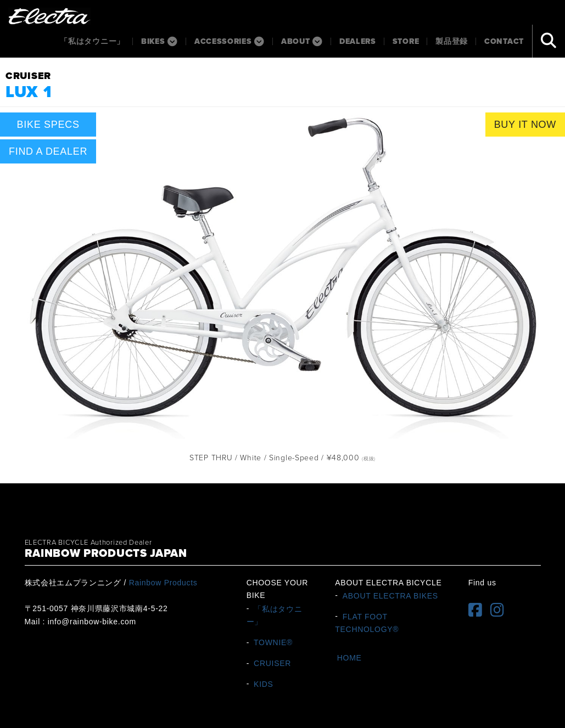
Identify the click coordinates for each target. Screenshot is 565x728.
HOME (349, 658)
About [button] (302, 41)
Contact (504, 41)
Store (406, 41)
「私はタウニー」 (92, 41)
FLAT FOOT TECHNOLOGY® (367, 623)
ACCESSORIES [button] (230, 41)
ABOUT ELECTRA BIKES (390, 595)
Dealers (358, 41)
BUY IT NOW (525, 125)
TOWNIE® (273, 642)
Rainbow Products (163, 583)
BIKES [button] (160, 41)
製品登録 (452, 41)
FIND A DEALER (48, 151)
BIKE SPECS (48, 125)
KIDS (263, 684)
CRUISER (272, 663)
